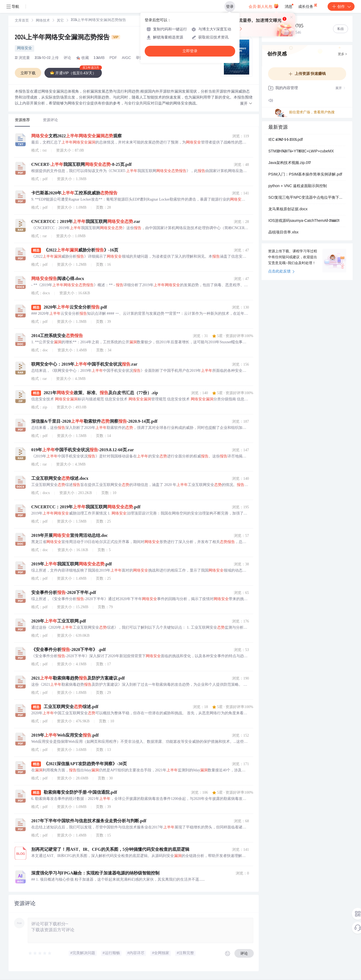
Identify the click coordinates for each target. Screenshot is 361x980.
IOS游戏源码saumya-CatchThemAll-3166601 (304, 221)
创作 (341, 6)
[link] (22, 21)
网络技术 (43, 21)
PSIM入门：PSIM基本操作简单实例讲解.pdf (305, 175)
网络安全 (25, 48)
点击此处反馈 (281, 272)
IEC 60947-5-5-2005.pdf (286, 140)
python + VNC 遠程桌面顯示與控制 (298, 186)
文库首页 (22, 21)
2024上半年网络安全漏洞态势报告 (67, 38)
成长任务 (308, 5)
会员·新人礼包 (264, 6)
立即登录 (190, 51)
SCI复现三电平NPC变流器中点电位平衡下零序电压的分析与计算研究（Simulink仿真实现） (307, 198)
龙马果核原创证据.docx (288, 209)
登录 (230, 6)
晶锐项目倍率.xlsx (283, 233)
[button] (246, 104)
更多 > (342, 54)
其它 (60, 21)
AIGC (126, 58)
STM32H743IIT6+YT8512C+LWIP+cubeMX (301, 152)
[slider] (40, 953)
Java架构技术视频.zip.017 (289, 163)
